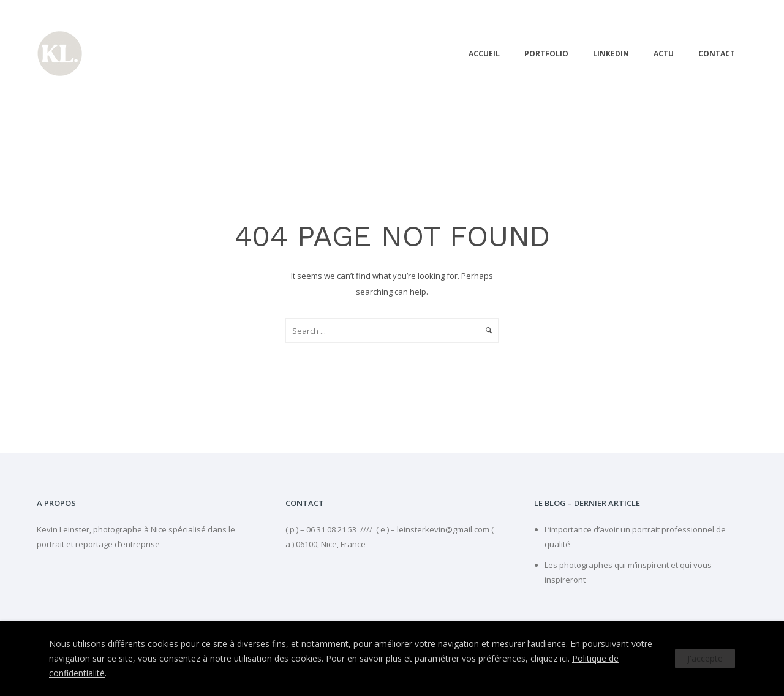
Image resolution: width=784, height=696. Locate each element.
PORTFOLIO (546, 54)
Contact (717, 54)
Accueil (484, 54)
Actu (664, 54)
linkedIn (611, 54)
